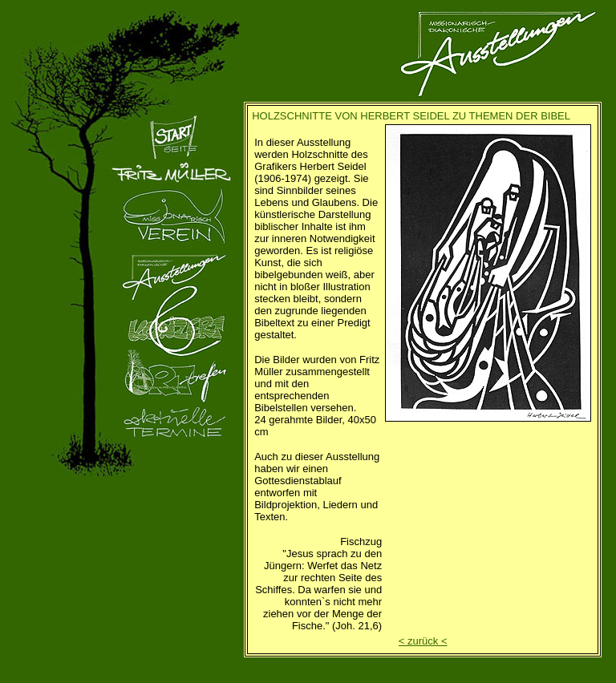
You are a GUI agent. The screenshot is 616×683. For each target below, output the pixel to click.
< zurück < (423, 641)
